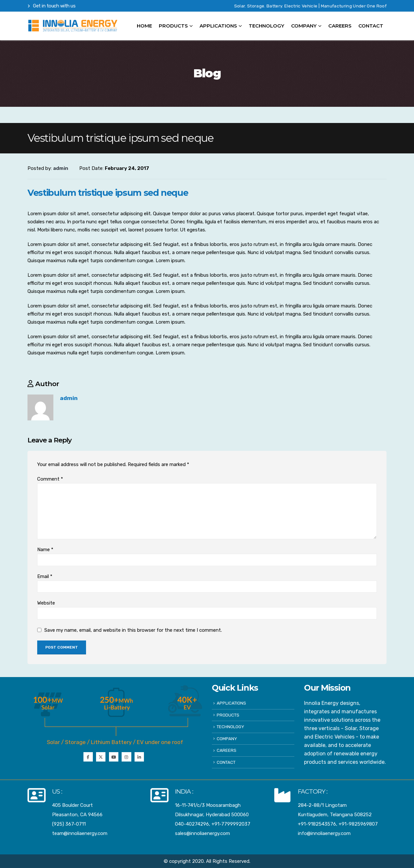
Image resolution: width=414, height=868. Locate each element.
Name (45, 550)
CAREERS (340, 26)
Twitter (101, 757)
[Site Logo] (73, 26)
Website (46, 603)
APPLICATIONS (218, 26)
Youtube (114, 757)
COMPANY (304, 26)
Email (45, 576)
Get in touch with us (51, 6)
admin (69, 398)
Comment (50, 479)
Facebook (88, 757)
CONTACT (371, 26)
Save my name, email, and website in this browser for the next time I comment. (133, 630)
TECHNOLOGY (267, 26)
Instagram (126, 757)
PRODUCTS (228, 715)
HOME (144, 26)
